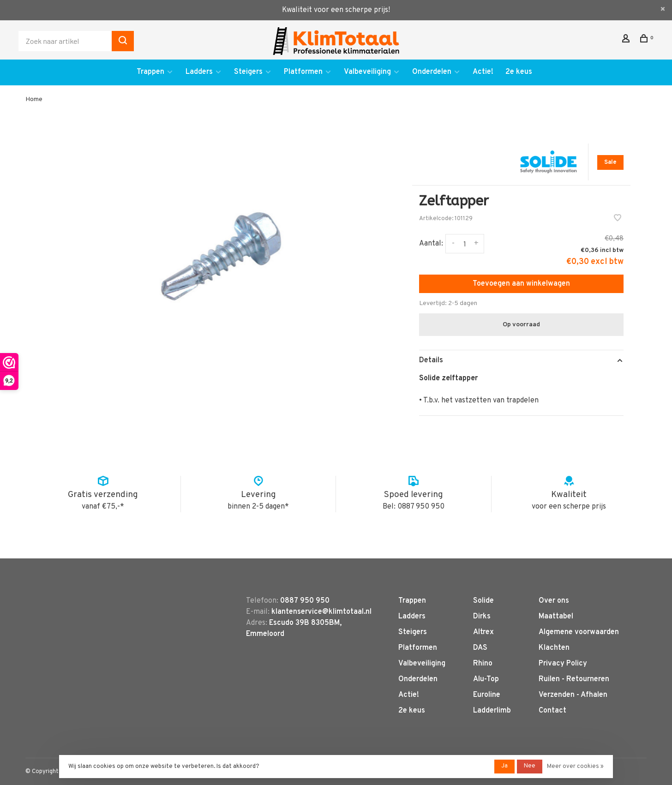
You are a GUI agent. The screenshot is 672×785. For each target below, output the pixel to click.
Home (34, 99)
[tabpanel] (221, 256)
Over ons (554, 601)
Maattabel (556, 617)
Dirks (482, 617)
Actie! (483, 72)
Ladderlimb (492, 711)
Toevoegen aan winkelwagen (521, 284)
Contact (552, 711)
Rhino (483, 664)
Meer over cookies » (575, 767)
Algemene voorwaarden (579, 632)
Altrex (483, 632)
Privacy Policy (563, 664)
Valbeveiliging (367, 72)
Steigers (248, 72)
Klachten (554, 648)
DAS (480, 648)
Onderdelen (432, 72)
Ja (504, 766)
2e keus (519, 72)
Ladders (199, 72)
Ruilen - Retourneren (574, 679)
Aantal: (431, 244)
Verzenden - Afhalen (573, 695)
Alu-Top (486, 679)
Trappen (150, 72)
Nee (530, 766)
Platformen (303, 72)
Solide (483, 601)
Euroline (487, 695)
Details (431, 360)
